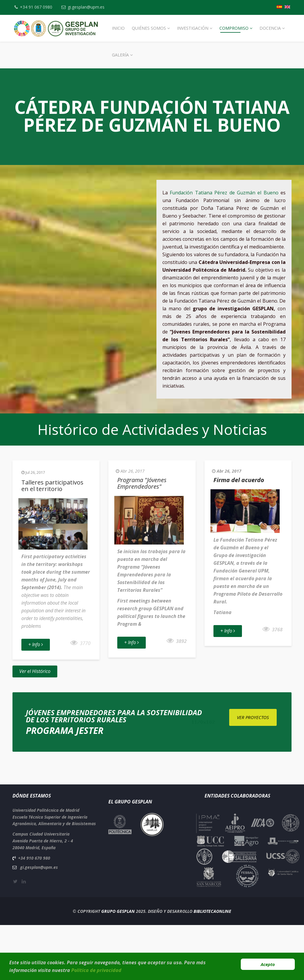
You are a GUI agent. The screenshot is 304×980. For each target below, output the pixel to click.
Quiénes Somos (149, 28)
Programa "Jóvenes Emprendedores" (142, 483)
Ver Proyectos (253, 717)
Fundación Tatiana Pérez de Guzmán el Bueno (224, 193)
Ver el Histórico (35, 671)
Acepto (268, 964)
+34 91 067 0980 (36, 7)
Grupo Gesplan (118, 911)
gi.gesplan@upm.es (87, 7)
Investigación (193, 28)
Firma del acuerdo (239, 480)
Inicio (118, 28)
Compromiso (234, 28)
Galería (120, 55)
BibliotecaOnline (212, 911)
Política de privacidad (96, 970)
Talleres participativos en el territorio (52, 486)
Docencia (270, 28)
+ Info (36, 644)
